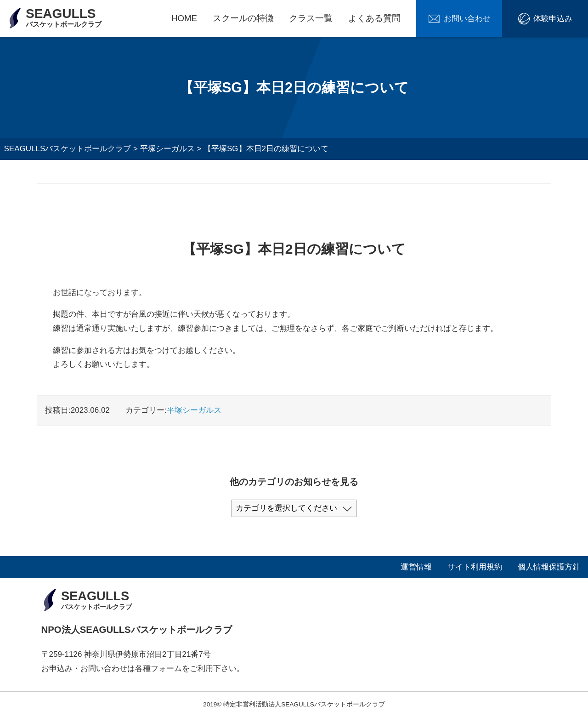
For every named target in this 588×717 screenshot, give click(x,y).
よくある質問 (374, 18)
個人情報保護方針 (549, 567)
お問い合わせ (467, 19)
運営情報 (416, 567)
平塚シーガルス (194, 410)
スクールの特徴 (243, 18)
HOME (184, 18)
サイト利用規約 (475, 567)
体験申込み (553, 19)
